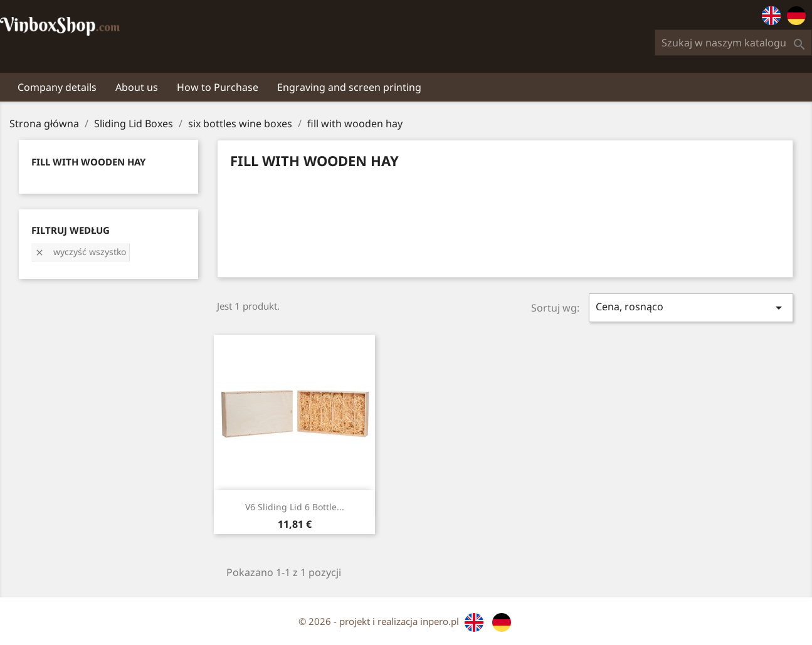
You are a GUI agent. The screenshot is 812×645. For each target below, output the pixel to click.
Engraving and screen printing (349, 87)
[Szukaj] (733, 43)
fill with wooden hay (88, 162)
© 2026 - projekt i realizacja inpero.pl (380, 621)
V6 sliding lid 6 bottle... (295, 507)
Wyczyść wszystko (80, 252)
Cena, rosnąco (691, 307)
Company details (57, 87)
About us (137, 87)
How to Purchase (218, 87)
